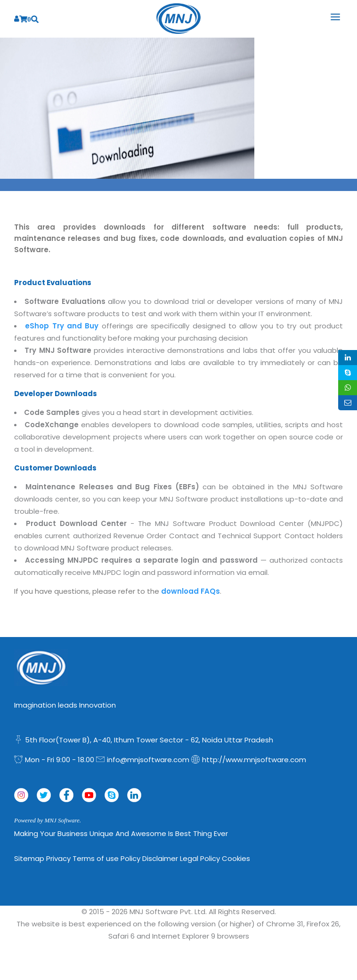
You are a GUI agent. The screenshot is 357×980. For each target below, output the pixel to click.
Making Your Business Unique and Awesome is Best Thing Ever (121, 833)
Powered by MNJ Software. (48, 820)
